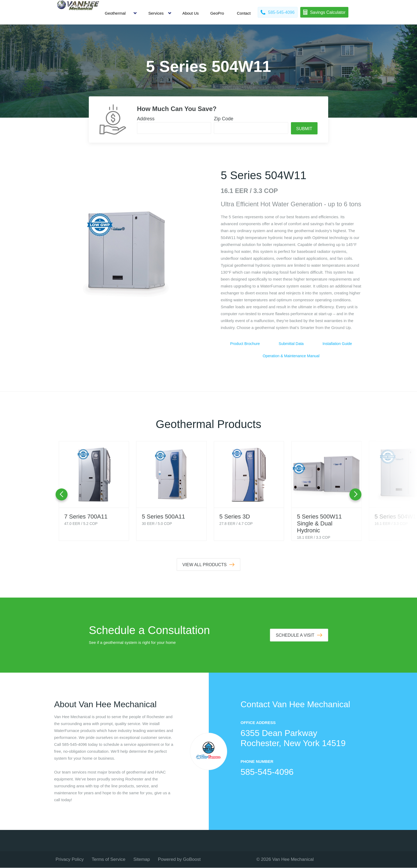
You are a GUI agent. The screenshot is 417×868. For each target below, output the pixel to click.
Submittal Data (291, 344)
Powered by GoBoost (179, 860)
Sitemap (141, 860)
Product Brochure (245, 344)
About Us (191, 13)
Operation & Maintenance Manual (291, 356)
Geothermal (115, 13)
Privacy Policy (70, 860)
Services (156, 13)
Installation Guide (337, 344)
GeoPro (217, 13)
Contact (244, 13)
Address (146, 119)
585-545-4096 (267, 772)
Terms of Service (109, 860)
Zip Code (224, 119)
